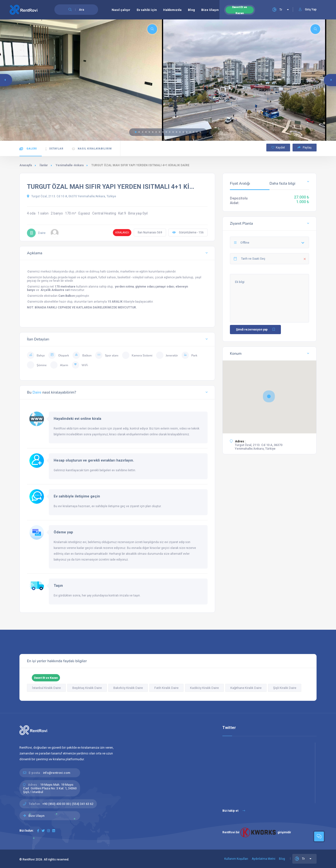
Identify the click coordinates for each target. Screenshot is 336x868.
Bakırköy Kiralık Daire (128, 688)
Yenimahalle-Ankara (70, 165)
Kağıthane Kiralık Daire (246, 688)
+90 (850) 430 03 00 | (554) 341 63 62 (68, 804)
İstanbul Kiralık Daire (46, 688)
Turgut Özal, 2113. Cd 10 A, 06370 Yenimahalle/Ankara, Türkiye (71, 196)
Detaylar (54, 149)
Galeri (28, 149)
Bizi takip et (234, 811)
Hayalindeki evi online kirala (77, 419)
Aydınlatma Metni (264, 859)
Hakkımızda (172, 10)
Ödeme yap (63, 532)
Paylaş (305, 148)
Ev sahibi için (147, 10)
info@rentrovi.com (57, 773)
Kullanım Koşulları (236, 859)
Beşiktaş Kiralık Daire (87, 688)
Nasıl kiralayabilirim (92, 149)
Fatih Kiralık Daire (166, 688)
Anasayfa (26, 165)
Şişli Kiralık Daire (285, 688)
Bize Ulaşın (210, 10)
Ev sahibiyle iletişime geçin (77, 496)
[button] (136, 132)
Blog (191, 10)
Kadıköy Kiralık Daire (204, 688)
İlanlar (44, 165)
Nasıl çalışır (121, 10)
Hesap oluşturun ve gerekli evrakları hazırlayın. (94, 460)
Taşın (58, 586)
